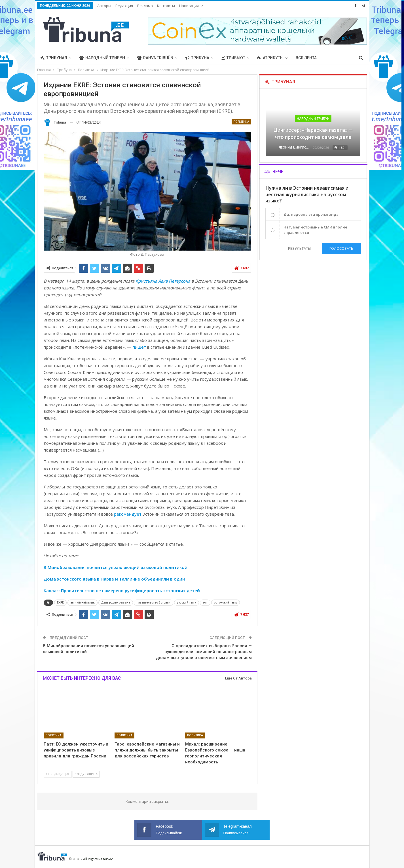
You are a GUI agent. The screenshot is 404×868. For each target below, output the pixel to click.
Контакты (166, 6)
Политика (241, 122)
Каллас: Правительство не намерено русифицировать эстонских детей (122, 590)
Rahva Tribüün (155, 58)
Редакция (124, 6)
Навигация (189, 6)
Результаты (299, 248)
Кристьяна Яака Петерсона (163, 281)
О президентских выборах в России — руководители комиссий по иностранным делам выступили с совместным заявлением (204, 652)
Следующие (86, 774)
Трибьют (233, 58)
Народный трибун (102, 58)
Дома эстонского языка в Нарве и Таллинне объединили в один (114, 579)
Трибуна (197, 58)
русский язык (187, 603)
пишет (139, 347)
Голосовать (341, 248)
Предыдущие (58, 774)
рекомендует (128, 514)
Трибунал (54, 58)
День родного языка (116, 603)
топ (205, 603)
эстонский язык (226, 603)
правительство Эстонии (154, 603)
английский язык (83, 603)
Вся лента (306, 58)
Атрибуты (270, 58)
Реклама (145, 6)
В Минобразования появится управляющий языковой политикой (116, 567)
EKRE (60, 603)
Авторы (104, 6)
